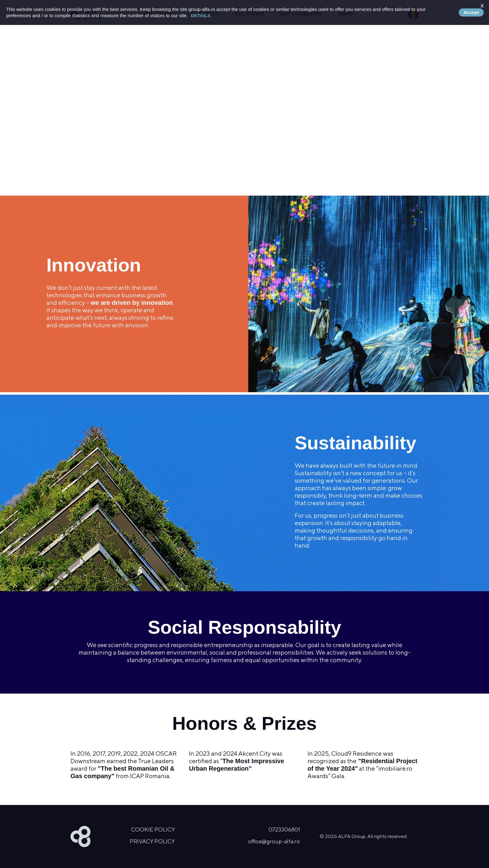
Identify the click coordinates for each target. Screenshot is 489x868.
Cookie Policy (153, 829)
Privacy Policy (152, 841)
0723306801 (284, 829)
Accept (471, 12)
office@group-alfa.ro (274, 841)
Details (201, 15)
